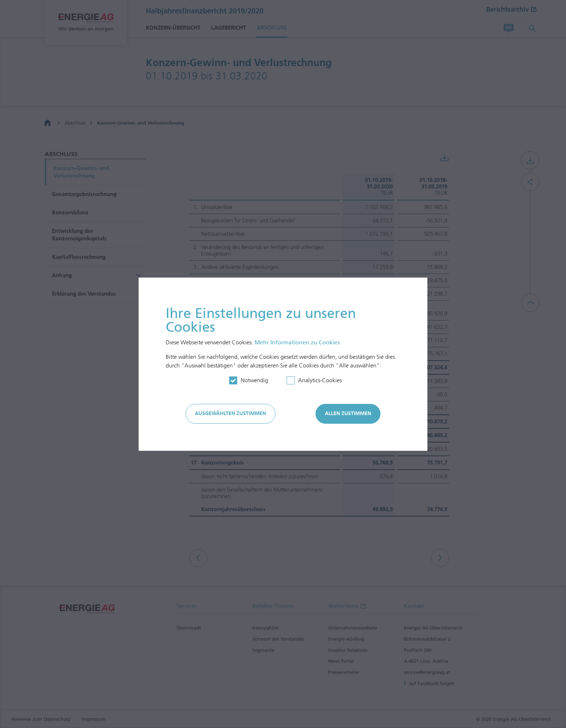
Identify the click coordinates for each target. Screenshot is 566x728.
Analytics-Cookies (320, 380)
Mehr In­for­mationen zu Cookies (297, 342)
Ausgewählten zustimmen (230, 413)
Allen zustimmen (348, 413)
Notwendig (254, 380)
